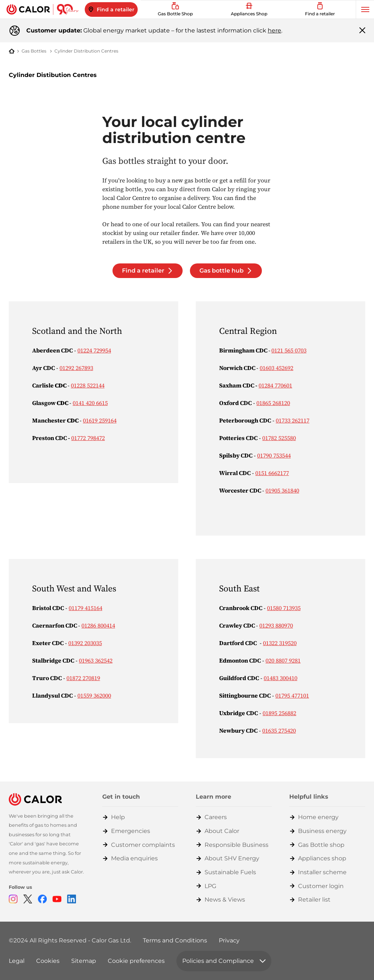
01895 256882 (279, 713)
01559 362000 (94, 695)
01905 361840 (282, 490)
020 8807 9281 (283, 660)
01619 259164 (100, 420)
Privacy (229, 940)
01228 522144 (88, 385)
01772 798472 (88, 438)
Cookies (48, 961)
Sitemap (84, 961)
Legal (17, 961)
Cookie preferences (136, 961)
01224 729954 (94, 350)
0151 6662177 (272, 473)
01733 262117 (293, 420)
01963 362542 (96, 660)
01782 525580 (279, 438)
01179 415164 (85, 608)
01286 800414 (98, 625)
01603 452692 (276, 368)
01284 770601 (275, 385)
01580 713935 (284, 608)
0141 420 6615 (90, 403)
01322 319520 (280, 643)
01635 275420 (279, 730)
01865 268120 (273, 403)
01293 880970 (276, 625)
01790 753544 (274, 455)
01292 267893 (76, 368)
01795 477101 (292, 695)
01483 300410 (280, 678)
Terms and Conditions (175, 940)
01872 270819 (83, 678)
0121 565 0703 (289, 350)
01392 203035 (85, 643)
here (274, 30)
